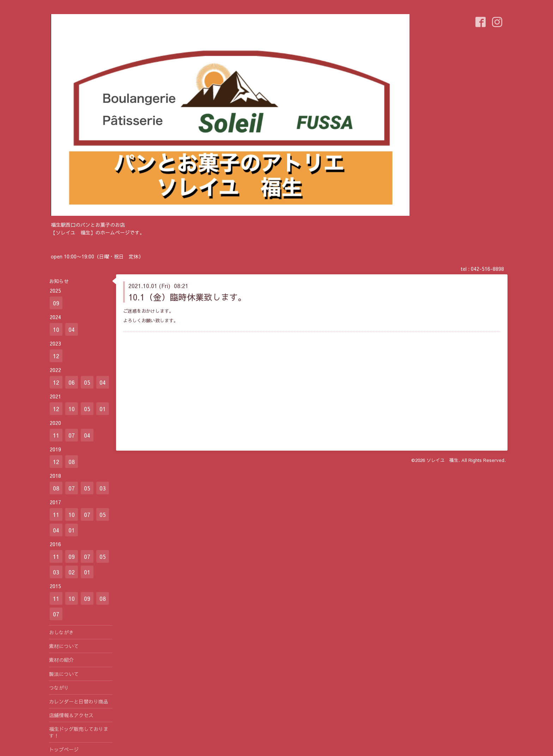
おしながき (61, 632)
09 (56, 303)
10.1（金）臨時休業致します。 (187, 297)
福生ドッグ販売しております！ (79, 732)
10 (56, 329)
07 (72, 435)
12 (56, 356)
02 (72, 572)
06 (72, 382)
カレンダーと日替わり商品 (79, 701)
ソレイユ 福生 (442, 460)
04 (72, 329)
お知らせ (59, 281)
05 (87, 382)
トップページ (64, 749)
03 (103, 488)
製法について (64, 674)
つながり (59, 688)
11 (56, 435)
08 (72, 462)
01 (103, 409)
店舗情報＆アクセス (71, 715)
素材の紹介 (61, 660)
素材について (64, 646)
